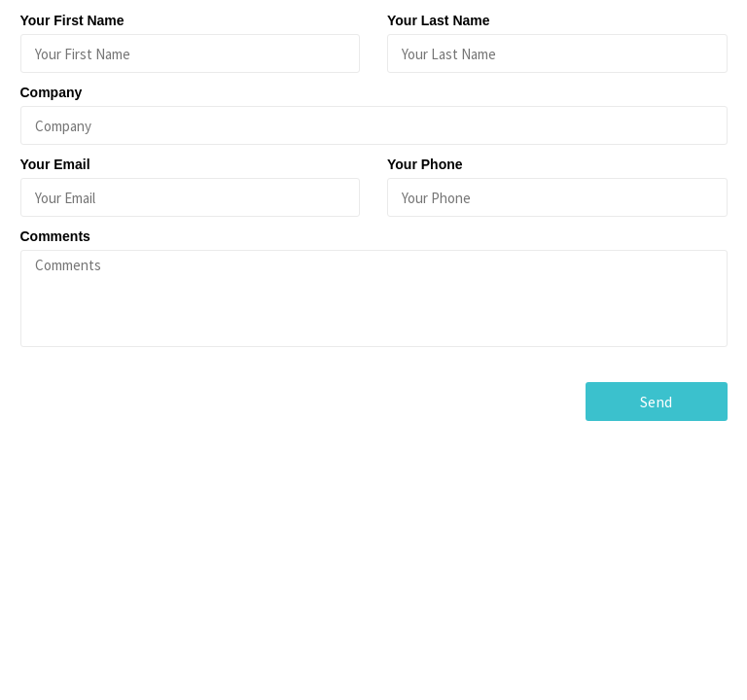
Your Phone (425, 164)
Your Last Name (439, 20)
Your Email (55, 164)
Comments (55, 236)
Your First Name (72, 20)
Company (52, 92)
